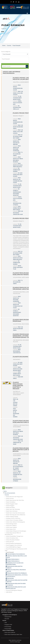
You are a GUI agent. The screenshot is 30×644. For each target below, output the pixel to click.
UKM (6, 623)
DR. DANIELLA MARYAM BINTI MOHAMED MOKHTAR (17, 192)
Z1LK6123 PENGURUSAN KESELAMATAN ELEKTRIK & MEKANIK (18, 386)
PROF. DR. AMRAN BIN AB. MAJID (18, 443)
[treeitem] (15, 542)
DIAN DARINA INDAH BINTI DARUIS (17, 208)
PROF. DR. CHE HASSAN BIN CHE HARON (16, 402)
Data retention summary (15, 640)
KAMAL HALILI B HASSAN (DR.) (18, 103)
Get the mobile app (15, 642)
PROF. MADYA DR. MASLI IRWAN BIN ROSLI (18, 165)
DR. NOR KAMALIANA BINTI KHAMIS (18, 175)
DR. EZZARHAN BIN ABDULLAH (17, 107)
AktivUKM (7, 619)
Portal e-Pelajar (8, 629)
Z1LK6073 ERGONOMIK (20, 357)
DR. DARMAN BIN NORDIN (17, 170)
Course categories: (6, 51)
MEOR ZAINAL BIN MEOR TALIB (18, 267)
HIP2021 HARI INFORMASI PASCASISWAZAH (12, 73)
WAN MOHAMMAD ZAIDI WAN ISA (17, 351)
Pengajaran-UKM (8, 625)
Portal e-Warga (8, 627)
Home (4, 45)
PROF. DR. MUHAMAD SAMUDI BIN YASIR (18, 213)
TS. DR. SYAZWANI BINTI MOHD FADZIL (17, 98)
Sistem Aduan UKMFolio (10, 632)
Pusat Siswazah (17, 45)
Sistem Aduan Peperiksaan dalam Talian (13, 634)
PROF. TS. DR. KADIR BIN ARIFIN (18, 154)
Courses (9, 45)
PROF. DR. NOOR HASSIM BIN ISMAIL (18, 127)
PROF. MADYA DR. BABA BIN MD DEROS (18, 369)
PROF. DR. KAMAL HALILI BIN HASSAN (18, 93)
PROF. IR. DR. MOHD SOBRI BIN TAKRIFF (18, 136)
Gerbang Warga (8, 617)
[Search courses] (14, 66)
